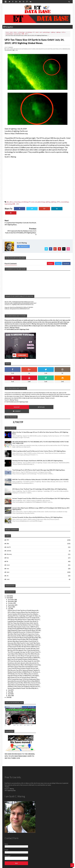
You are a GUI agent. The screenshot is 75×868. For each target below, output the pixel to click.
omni (37, 32)
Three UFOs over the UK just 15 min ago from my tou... (24, 644)
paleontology (46, 32)
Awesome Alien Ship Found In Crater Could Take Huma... (24, 631)
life (7, 549)
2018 (8, 685)
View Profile (23, 238)
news (8, 560)
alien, (8, 49)
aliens (15, 32)
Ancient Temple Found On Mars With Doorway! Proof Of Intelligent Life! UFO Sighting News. (41, 486)
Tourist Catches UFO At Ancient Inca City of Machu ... (23, 602)
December (11, 587)
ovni (41, 32)
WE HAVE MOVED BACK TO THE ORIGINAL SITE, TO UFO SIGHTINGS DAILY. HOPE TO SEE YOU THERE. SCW (20, 744)
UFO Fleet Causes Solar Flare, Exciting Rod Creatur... (23, 654)
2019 (8, 586)
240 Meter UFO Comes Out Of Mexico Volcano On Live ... (24, 674)
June (10, 678)
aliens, (11, 49)
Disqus (58, 255)
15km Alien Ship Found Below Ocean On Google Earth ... (24, 606)
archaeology (21, 32)
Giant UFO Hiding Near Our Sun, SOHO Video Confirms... (24, 633)
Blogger (51, 255)
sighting (53, 32)
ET (34, 32)
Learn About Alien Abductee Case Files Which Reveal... (24, 642)
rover (8, 567)
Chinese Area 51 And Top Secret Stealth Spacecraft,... (24, 598)
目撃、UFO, (15, 50)
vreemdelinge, (66, 49)
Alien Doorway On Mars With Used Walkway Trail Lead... (24, 624)
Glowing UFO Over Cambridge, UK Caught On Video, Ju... (24, 604)
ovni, (37, 49)
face (8, 546)
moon (8, 553)
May (9, 680)
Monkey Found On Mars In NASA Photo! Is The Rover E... (24, 660)
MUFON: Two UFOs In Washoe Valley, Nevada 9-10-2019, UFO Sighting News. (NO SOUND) (40, 467)
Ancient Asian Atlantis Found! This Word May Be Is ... (23, 676)
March (10, 683)
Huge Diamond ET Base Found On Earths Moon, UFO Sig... (24, 618)
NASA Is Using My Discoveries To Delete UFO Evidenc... (24, 620)
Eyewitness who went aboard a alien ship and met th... (23, 651)
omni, (34, 49)
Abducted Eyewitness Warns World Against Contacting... (24, 653)
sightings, (56, 49)
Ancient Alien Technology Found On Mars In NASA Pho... (24, 645)
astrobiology (29, 32)
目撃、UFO (25, 34)
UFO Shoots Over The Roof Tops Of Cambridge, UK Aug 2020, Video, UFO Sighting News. (40, 477)
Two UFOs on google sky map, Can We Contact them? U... (24, 640)
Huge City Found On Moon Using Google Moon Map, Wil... (25, 625)
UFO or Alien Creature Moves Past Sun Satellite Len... (23, 600)
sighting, (50, 49)
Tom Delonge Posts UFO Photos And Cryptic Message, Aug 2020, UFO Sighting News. (39, 458)
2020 (8, 584)
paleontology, (43, 49)
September (12, 593)
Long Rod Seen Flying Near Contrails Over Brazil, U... (23, 609)
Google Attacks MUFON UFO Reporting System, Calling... (24, 616)
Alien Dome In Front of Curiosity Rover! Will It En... (23, 665)
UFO (8, 528)
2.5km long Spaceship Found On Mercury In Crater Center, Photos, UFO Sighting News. (39, 439)
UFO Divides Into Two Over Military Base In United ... (23, 662)
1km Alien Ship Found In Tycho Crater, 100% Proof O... (23, 615)
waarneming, (8, 50)
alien (11, 32)
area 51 (9, 535)
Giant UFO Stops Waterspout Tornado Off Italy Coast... (24, 636)
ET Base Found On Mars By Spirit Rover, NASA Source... (24, 634)
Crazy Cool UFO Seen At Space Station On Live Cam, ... (24, 656)
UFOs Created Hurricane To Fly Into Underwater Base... (24, 667)
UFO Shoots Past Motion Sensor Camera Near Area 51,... (24, 607)
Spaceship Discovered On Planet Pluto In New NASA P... (24, 669)
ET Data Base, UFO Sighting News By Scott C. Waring (18, 866)
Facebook (66, 255)
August (10, 595)
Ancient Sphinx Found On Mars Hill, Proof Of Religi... (23, 627)
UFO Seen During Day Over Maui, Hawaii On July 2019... (24, 649)
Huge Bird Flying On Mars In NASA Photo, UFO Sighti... (24, 663)
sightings (58, 32)
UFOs (63, 32)
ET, (31, 49)
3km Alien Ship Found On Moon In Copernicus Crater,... (24, 622)
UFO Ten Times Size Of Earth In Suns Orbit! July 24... (23, 611)
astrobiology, (26, 49)
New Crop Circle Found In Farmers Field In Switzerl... (23, 647)
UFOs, (61, 49)
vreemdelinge (9, 34)
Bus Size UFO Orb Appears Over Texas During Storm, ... (24, 638)
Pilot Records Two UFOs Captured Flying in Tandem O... (24, 658)
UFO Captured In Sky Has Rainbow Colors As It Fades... (24, 613)
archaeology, (17, 49)
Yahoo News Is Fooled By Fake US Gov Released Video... (24, 672)
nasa (8, 556)
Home (7, 32)
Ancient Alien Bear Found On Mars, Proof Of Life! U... (23, 629)
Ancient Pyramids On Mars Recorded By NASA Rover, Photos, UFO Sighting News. (38, 505)
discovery (9, 542)
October (11, 591)
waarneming (17, 34)
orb (7, 563)
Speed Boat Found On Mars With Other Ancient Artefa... (24, 671)
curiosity (9, 538)
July (9, 596)
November (11, 589)
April (10, 682)
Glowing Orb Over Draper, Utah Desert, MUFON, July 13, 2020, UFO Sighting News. (38, 448)
